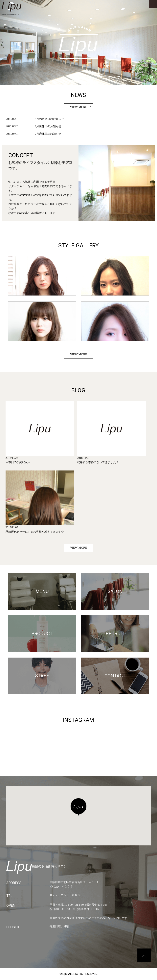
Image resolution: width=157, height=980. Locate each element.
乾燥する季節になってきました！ (98, 462)
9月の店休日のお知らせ (49, 119)
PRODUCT (42, 634)
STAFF (42, 676)
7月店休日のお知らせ (48, 134)
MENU (42, 591)
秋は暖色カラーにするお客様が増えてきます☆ (35, 532)
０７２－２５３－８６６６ (66, 895)
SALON (115, 591)
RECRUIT (115, 634)
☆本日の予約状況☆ (18, 462)
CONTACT (115, 676)
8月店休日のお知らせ (48, 126)
